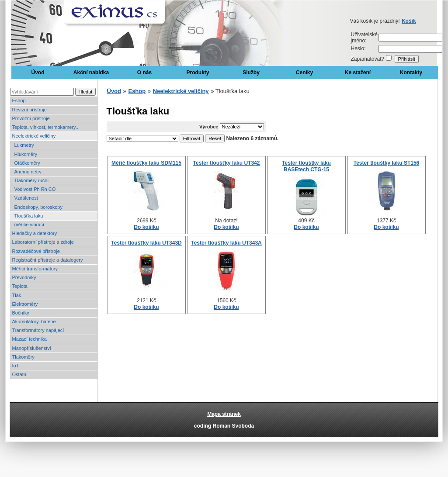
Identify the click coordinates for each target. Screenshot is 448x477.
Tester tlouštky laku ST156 (387, 163)
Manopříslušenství (32, 348)
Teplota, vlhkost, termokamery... (46, 127)
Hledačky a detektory (35, 233)
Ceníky (304, 73)
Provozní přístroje (31, 118)
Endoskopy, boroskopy (38, 207)
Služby (251, 73)
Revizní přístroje (30, 110)
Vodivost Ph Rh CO (35, 189)
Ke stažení (358, 73)
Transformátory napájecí (38, 330)
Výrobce (209, 127)
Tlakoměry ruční (32, 180)
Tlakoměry (23, 357)
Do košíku (146, 227)
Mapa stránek (224, 414)
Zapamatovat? (368, 59)
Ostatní (20, 374)
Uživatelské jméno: (364, 38)
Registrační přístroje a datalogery (48, 260)
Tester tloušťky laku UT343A (226, 243)
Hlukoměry (26, 154)
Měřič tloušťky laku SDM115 (146, 163)
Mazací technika (30, 339)
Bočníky (21, 313)
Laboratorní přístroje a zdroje (43, 242)
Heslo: (358, 48)
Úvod (38, 73)
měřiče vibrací (29, 225)
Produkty (198, 73)
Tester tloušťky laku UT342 (227, 163)
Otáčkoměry (27, 163)
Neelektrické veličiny (34, 136)
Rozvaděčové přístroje (36, 251)
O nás (144, 73)
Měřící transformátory (35, 269)
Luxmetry (24, 145)
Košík (409, 21)
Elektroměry (25, 304)
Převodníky (24, 277)
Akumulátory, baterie (34, 321)
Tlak (17, 295)
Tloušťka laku (29, 216)
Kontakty (411, 73)
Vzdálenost (26, 198)
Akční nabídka (91, 73)
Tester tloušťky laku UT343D (146, 243)
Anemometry (28, 172)
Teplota (20, 286)
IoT (16, 366)
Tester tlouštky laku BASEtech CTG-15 (306, 166)
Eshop (19, 100)
